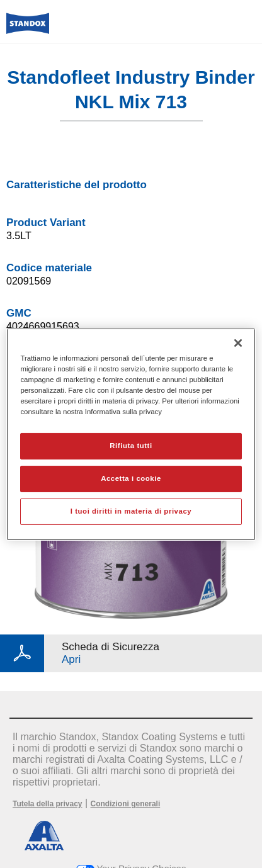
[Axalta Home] (28, 29)
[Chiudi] (238, 342)
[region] (131, 434)
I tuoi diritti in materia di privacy (131, 511)
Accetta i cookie (131, 478)
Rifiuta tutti (131, 446)
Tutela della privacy (48, 804)
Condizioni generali (126, 804)
